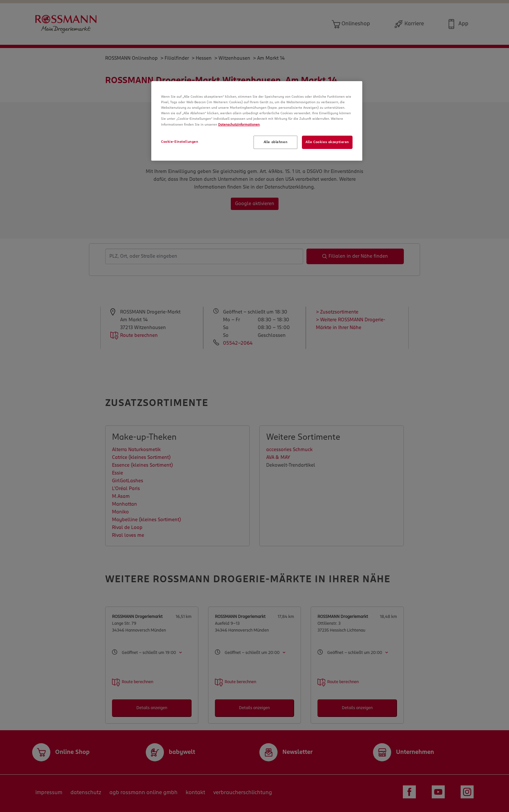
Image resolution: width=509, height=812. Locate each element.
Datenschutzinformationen (239, 125)
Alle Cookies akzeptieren (327, 142)
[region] (257, 121)
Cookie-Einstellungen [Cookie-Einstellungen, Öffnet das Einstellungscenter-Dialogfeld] (180, 142)
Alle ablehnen (275, 142)
